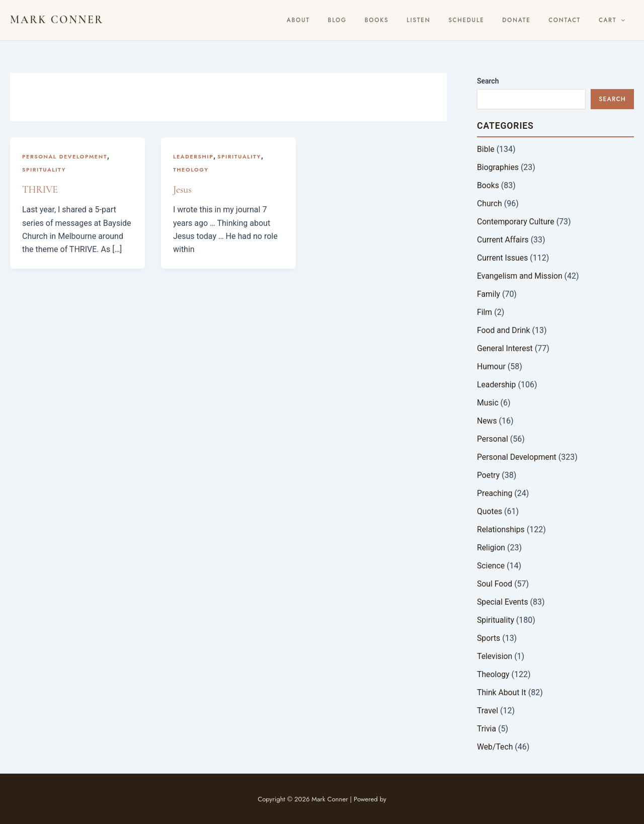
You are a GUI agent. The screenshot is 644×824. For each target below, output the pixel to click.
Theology (191, 170)
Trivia (487, 729)
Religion (491, 548)
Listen (447, 20)
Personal (493, 439)
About (346, 20)
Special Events (503, 602)
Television (495, 656)
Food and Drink (504, 330)
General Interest (505, 348)
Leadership (193, 156)
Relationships (501, 529)
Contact (574, 20)
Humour (492, 366)
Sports (489, 638)
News (487, 421)
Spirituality (44, 170)
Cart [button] (615, 20)
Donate (532, 20)
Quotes (490, 511)
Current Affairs (503, 240)
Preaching (495, 493)
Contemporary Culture (516, 222)
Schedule (489, 20)
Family (489, 294)
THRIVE (40, 190)
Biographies (498, 167)
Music (488, 403)
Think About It (502, 692)
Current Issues (503, 258)
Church (490, 203)
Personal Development (65, 156)
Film (485, 312)
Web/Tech (495, 747)
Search (488, 81)
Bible (486, 149)
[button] (624, 20)
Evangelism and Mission (520, 276)
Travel (488, 711)
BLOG (379, 20)
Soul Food (495, 584)
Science (491, 566)
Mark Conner (57, 20)
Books (412, 20)
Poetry (489, 475)
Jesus (183, 190)
